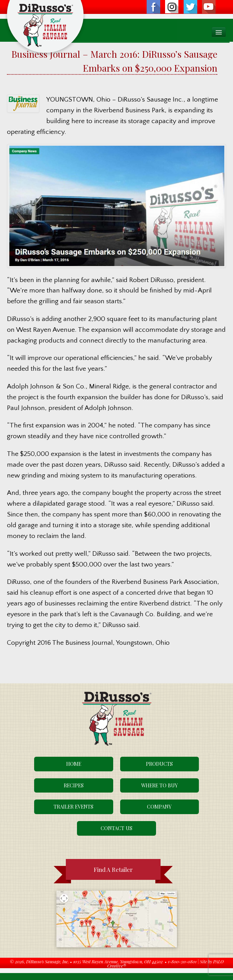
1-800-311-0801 (182, 961)
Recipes (74, 785)
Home (74, 764)
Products (159, 764)
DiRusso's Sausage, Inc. (48, 961)
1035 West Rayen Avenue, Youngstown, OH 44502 (118, 961)
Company (159, 806)
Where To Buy (160, 785)
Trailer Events (73, 806)
